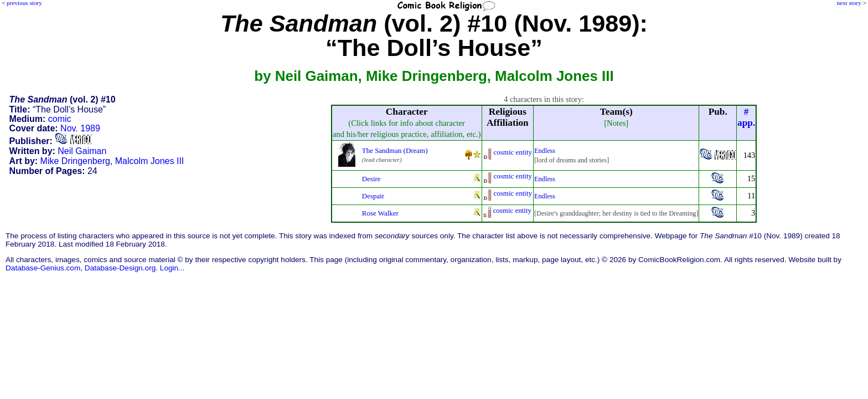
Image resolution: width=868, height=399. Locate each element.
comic (60, 119)
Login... (172, 268)
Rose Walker (380, 213)
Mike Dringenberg (75, 161)
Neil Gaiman (82, 151)
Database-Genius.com (43, 268)
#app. (746, 117)
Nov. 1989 (80, 128)
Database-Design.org (120, 268)
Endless (545, 151)
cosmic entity (513, 152)
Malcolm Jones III (149, 161)
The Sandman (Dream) (395, 150)
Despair (373, 196)
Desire (371, 179)
